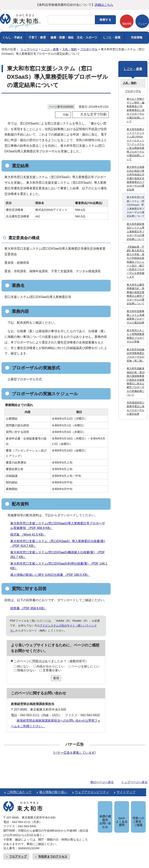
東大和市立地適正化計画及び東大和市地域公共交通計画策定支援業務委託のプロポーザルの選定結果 (136, 178)
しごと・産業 (112, 37)
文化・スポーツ (87, 37)
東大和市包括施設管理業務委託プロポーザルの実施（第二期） (136, 355)
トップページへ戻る (134, 782)
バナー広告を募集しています (74, 753)
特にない (23, 666)
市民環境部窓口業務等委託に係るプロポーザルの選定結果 (136, 408)
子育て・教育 (37, 37)
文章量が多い (52, 670)
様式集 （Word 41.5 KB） (30, 535)
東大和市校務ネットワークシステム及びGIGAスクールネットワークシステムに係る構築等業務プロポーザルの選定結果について (136, 144)
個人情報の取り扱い (53, 792)
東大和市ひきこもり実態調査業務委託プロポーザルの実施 (136, 336)
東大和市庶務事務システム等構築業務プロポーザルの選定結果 (136, 317)
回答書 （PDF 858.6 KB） (30, 608)
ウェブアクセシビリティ (92, 792)
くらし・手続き (13, 37)
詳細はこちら (104, 5)
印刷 (66, 115)
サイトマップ (126, 792)
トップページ (29, 49)
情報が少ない (26, 670)
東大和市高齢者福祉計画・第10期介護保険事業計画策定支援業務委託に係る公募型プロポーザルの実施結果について (136, 382)
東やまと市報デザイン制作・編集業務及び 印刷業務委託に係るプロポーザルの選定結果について (136, 110)
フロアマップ (18, 852)
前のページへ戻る (102, 782)
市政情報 (137, 37)
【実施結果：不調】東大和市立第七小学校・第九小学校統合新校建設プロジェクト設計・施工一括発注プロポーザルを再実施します (136, 262)
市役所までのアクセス (53, 852)
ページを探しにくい (86, 666)
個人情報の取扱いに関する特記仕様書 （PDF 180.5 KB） (52, 575)
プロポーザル (89, 49)
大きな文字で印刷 (93, 114)
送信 (56, 678)
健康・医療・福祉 (62, 37)
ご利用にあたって (19, 792)
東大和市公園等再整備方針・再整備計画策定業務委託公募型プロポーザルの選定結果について (136, 294)
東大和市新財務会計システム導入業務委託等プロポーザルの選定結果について (136, 232)
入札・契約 (70, 49)
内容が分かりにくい (50, 666)
